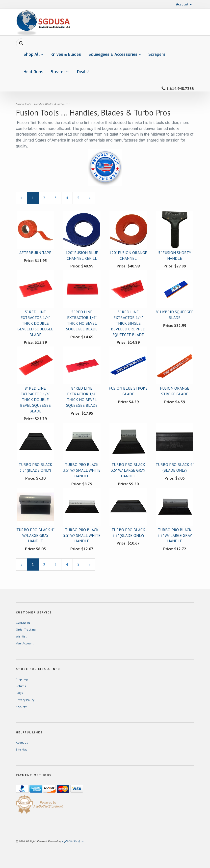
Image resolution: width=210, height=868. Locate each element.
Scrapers (157, 54)
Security (21, 707)
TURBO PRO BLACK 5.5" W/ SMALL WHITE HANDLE (82, 535)
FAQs (19, 693)
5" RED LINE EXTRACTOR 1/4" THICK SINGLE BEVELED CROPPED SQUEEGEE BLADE (128, 323)
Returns (21, 686)
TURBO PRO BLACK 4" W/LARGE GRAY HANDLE (35, 535)
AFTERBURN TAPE (35, 253)
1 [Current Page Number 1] (35, 200)
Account (184, 4)
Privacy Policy (25, 700)
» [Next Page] (92, 200)
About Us (22, 742)
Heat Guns (33, 72)
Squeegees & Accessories (115, 54)
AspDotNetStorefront (73, 841)
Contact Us (23, 622)
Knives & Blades (66, 54)
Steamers (60, 72)
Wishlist (21, 636)
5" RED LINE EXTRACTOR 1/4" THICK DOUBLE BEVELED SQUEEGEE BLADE (35, 323)
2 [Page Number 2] (47, 198)
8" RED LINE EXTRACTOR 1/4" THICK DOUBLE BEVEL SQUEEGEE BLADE (35, 399)
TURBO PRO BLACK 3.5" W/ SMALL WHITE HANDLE (82, 470)
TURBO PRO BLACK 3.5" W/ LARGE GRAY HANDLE (128, 470)
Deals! (83, 72)
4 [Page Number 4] (69, 198)
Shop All (33, 54)
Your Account (25, 643)
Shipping (22, 679)
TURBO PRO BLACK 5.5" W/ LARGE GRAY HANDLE (175, 535)
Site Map (22, 749)
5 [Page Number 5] (81, 198)
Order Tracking (26, 629)
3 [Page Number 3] (58, 198)
